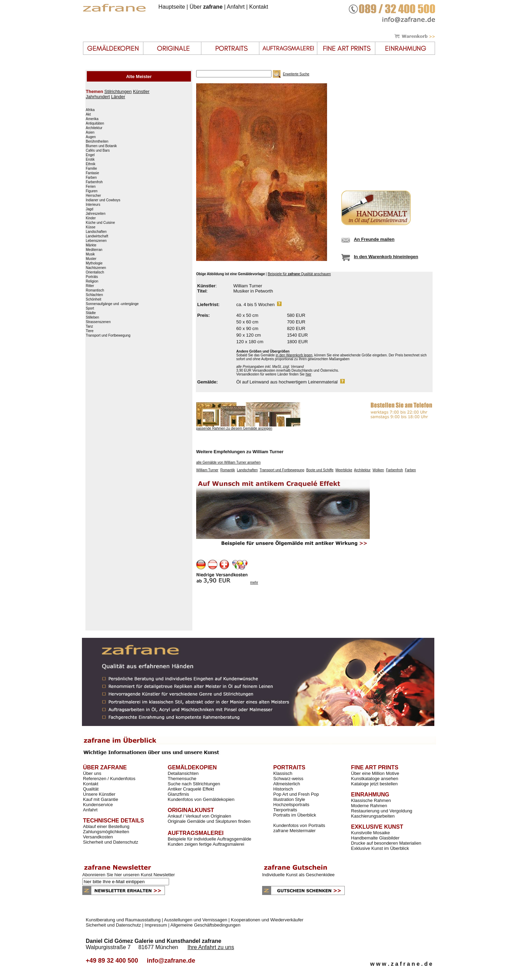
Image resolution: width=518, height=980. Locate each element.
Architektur (94, 128)
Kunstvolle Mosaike (370, 833)
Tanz (89, 327)
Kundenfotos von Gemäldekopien (201, 799)
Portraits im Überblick (295, 815)
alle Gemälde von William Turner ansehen (228, 462)
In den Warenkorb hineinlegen (386, 257)
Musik (90, 254)
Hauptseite (172, 7)
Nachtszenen (96, 268)
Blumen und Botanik (101, 146)
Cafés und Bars (98, 151)
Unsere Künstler (99, 794)
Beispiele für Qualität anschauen (299, 274)
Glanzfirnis (178, 794)
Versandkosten (98, 837)
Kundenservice (98, 805)
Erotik (90, 160)
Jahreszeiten (96, 214)
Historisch (283, 789)
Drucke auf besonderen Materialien (386, 843)
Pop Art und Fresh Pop (296, 794)
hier (308, 374)
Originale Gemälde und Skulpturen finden (209, 821)
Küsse (91, 227)
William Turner (207, 470)
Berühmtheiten (97, 142)
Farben (91, 178)
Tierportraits (285, 810)
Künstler (141, 91)
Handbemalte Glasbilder (375, 838)
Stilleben (92, 318)
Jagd (90, 209)
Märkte (91, 245)
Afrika (90, 110)
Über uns (92, 773)
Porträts (92, 277)
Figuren (92, 191)
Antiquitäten (95, 124)
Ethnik (91, 164)
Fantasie (92, 173)
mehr (254, 582)
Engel (90, 155)
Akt (88, 115)
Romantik (227, 470)
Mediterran (94, 250)
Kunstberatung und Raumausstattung (123, 920)
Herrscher (93, 196)
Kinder (91, 218)
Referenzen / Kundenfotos (109, 779)
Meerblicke (344, 470)
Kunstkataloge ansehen (375, 779)
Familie (91, 169)
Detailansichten (183, 773)
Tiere (90, 331)
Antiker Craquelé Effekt (191, 789)
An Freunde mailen (374, 239)
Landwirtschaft (97, 236)
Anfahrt (236, 7)
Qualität (91, 789)
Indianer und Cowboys (103, 200)
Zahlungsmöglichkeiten (106, 832)
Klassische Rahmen (371, 800)
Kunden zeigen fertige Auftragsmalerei (206, 844)
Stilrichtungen (118, 91)
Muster (91, 259)
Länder (118, 97)
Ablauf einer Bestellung (106, 826)
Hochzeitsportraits (291, 805)
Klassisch (283, 773)
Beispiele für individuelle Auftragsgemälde (210, 839)
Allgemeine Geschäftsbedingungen (206, 925)
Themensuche (182, 779)
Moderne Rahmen (369, 806)
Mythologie (94, 263)
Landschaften (96, 232)
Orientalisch (95, 272)
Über (206, 7)
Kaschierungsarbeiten (373, 816)
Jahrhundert (98, 97)
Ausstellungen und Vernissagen (195, 920)
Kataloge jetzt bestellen (374, 784)
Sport (90, 309)
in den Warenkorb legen (294, 355)
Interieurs (93, 205)
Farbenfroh (94, 182)
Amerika (92, 119)
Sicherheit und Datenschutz (111, 842)
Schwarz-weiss (288, 779)
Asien (90, 133)
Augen (91, 137)
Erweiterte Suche (296, 74)
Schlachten (94, 295)
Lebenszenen (96, 241)
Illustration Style (289, 799)
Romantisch (95, 290)
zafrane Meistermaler (294, 831)
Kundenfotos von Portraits (299, 825)
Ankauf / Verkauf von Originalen (199, 816)
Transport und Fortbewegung (108, 336)
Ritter (90, 286)
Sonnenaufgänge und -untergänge (112, 304)
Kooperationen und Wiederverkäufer (267, 920)
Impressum (156, 925)
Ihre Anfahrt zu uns (211, 947)
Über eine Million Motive (375, 773)
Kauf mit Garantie (101, 799)
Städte (91, 313)
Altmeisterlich (287, 784)
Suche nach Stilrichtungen (194, 784)
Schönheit (93, 299)
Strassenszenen (98, 322)
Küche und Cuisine (100, 223)
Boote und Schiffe (320, 470)
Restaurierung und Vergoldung (382, 811)
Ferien (91, 187)
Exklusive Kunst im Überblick (380, 848)
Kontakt (259, 7)
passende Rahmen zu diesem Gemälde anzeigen (234, 428)
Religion (92, 281)
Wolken (378, 470)
